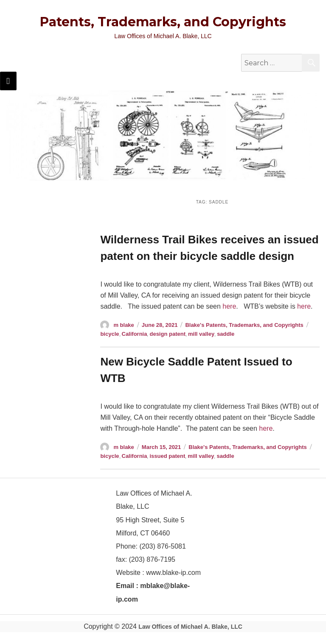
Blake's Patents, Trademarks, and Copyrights (244, 325)
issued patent (167, 456)
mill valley (201, 334)
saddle (226, 334)
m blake (124, 325)
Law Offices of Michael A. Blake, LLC (190, 627)
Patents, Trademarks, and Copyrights (163, 22)
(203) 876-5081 (162, 546)
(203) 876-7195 (152, 559)
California (135, 334)
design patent (167, 334)
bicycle (110, 334)
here (229, 306)
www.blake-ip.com (173, 573)
